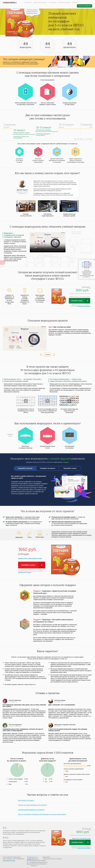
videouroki (10, 3)
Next (54, 355)
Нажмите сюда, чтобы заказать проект (30, 558)
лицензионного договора (84, 306)
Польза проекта (65, 3)
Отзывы (75, 3)
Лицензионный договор (9, 861)
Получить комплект (85, 6)
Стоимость (53, 3)
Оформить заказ (77, 301)
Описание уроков (40, 3)
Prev (41, 355)
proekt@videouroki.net (33, 859)
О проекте (28, 3)
